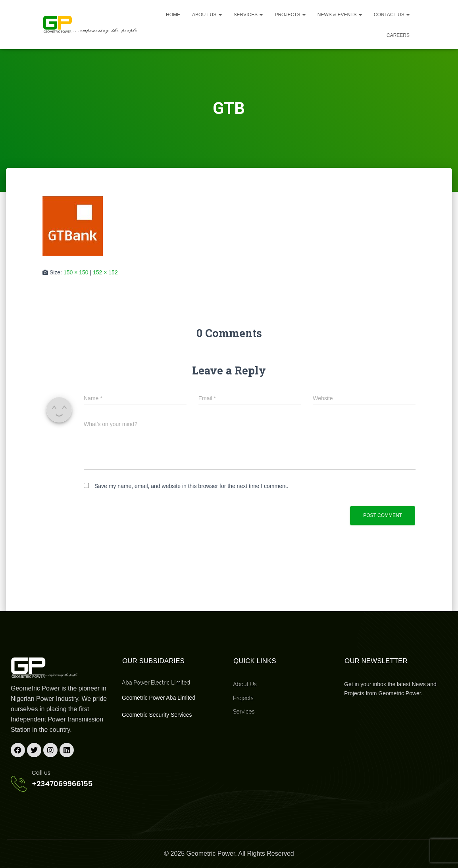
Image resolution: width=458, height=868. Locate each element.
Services (248, 15)
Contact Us (392, 15)
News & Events (340, 15)
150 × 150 (76, 272)
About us (207, 15)
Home (173, 15)
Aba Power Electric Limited (156, 683)
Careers (398, 35)
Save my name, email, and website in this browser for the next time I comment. (191, 486)
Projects (290, 15)
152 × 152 (105, 272)
